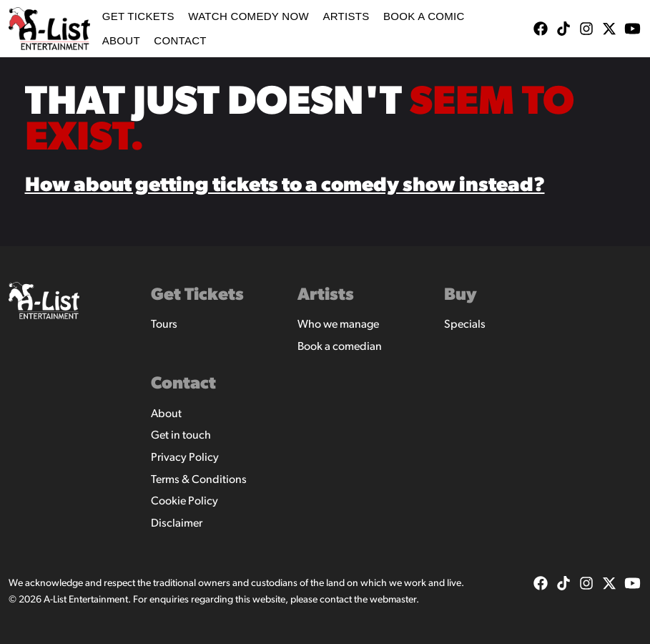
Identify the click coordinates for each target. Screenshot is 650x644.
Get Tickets (138, 16)
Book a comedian (340, 347)
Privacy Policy (185, 458)
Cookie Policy (184, 502)
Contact (180, 40)
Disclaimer (177, 524)
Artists (346, 16)
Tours (164, 325)
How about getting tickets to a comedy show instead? (285, 186)
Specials (465, 325)
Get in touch (181, 436)
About (121, 40)
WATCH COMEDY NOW (248, 16)
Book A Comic (424, 16)
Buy (461, 296)
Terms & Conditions (199, 480)
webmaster (393, 600)
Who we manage (338, 325)
